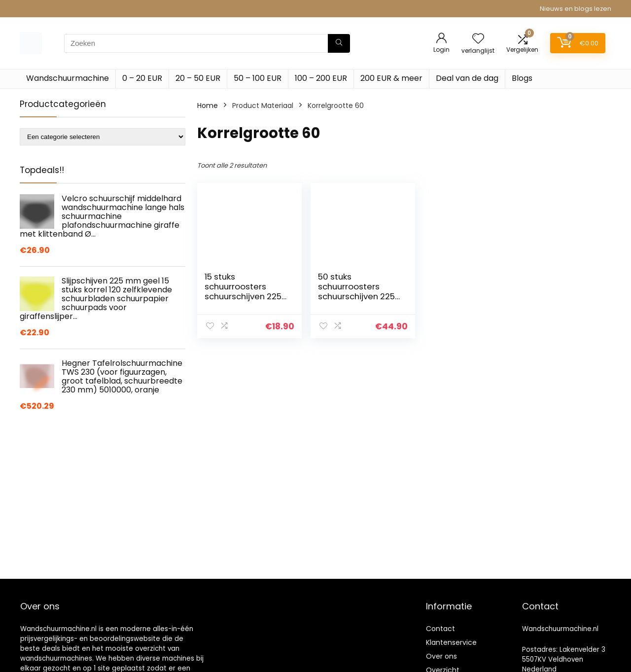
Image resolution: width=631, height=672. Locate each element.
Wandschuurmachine (68, 78)
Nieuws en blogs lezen (576, 9)
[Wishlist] (478, 39)
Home (208, 106)
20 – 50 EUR (198, 78)
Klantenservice (451, 642)
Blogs (522, 78)
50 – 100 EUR (258, 78)
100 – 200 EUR (321, 78)
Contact (440, 629)
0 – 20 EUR (142, 78)
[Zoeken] (339, 43)
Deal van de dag (467, 78)
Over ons (441, 656)
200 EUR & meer (391, 78)
